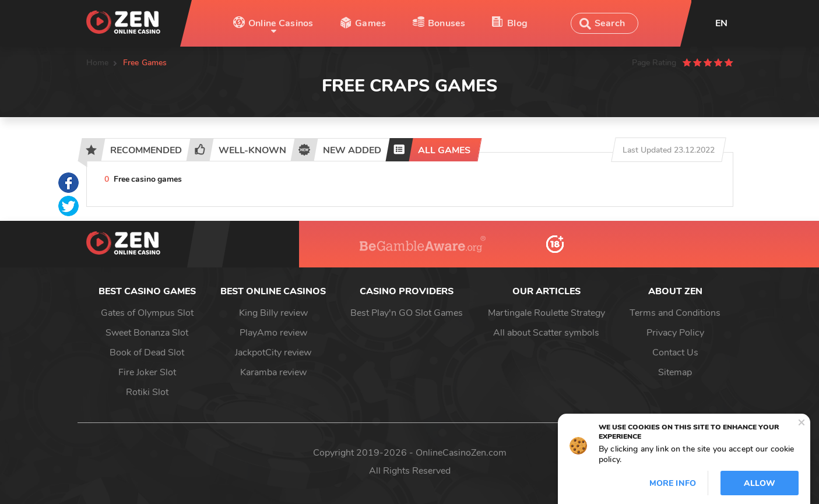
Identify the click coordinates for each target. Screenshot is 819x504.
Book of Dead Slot (147, 353)
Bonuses (447, 23)
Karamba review (273, 372)
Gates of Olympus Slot (147, 313)
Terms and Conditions (675, 313)
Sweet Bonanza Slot (147, 333)
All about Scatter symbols (546, 333)
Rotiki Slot (147, 392)
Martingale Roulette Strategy (546, 313)
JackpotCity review (273, 353)
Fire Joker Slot (147, 372)
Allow (760, 483)
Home (98, 63)
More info (673, 483)
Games (370, 23)
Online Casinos (281, 23)
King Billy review (273, 313)
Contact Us (675, 353)
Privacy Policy (675, 333)
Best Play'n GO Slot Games (407, 313)
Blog (517, 23)
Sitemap (675, 372)
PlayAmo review (273, 333)
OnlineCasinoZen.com (461, 453)
